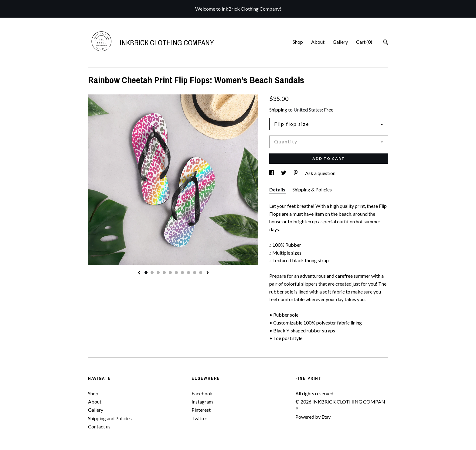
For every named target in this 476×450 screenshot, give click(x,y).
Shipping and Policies (110, 418)
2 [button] (152, 273)
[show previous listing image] (139, 273)
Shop (298, 42)
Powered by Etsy (313, 417)
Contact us (99, 426)
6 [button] (176, 273)
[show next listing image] (208, 273)
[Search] (386, 43)
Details (278, 189)
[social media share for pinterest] (296, 173)
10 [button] (201, 273)
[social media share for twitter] (284, 173)
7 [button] (182, 273)
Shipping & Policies (312, 189)
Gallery (340, 42)
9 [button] (195, 273)
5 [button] (170, 273)
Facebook (202, 393)
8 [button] (189, 273)
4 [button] (164, 273)
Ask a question (320, 173)
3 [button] (158, 273)
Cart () (364, 42)
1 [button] (146, 273)
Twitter (199, 418)
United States (308, 110)
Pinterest (201, 410)
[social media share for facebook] (272, 173)
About (318, 42)
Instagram (202, 402)
